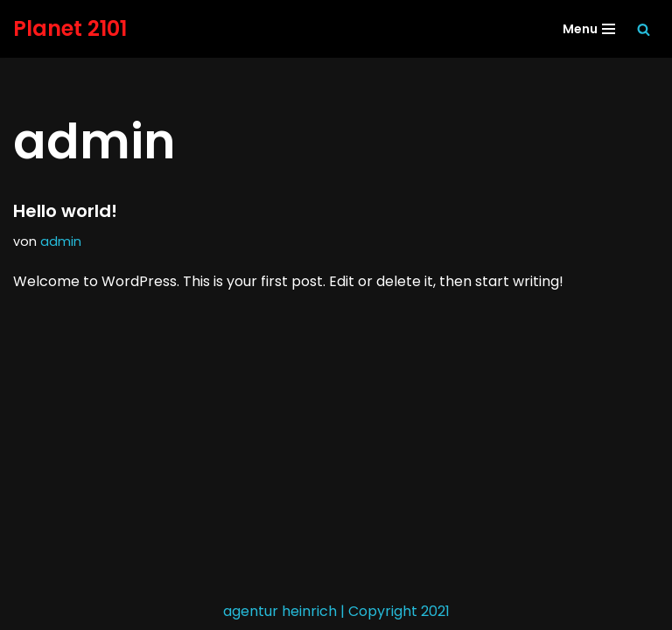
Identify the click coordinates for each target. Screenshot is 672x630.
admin (61, 241)
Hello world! (65, 211)
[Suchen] (644, 29)
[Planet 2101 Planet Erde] (70, 29)
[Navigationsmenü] (589, 29)
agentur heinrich (280, 611)
